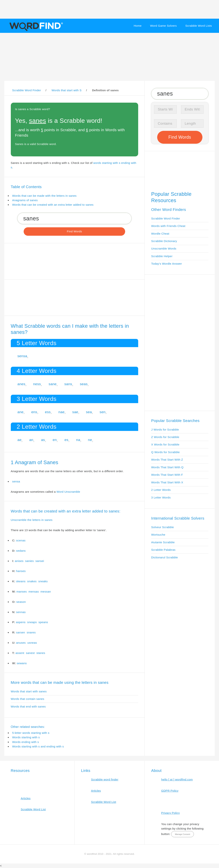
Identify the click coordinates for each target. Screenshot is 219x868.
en (55, 440)
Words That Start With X (167, 482)
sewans (22, 663)
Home (138, 26)
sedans (21, 551)
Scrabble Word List (33, 809)
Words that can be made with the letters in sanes (44, 196)
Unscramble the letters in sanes (32, 520)
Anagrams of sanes (25, 200)
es (66, 440)
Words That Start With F (167, 475)
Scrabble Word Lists (199, 26)
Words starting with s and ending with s (38, 746)
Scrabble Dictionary (164, 241)
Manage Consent (182, 834)
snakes (32, 581)
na (78, 440)
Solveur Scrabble (163, 527)
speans (43, 622)
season (21, 602)
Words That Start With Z (167, 460)
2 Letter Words (161, 490)
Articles (26, 798)
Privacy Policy (171, 813)
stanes (41, 653)
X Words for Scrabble (165, 444)
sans (68, 384)
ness (37, 384)
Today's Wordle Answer (167, 264)
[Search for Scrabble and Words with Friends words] (74, 218)
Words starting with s (26, 737)
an (31, 440)
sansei (40, 561)
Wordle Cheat (160, 234)
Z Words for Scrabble (165, 437)
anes (21, 384)
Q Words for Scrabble (165, 452)
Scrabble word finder (105, 779)
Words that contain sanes (28, 699)
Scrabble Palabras (163, 550)
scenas (21, 540)
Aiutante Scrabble (163, 542)
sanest (30, 653)
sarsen (21, 632)
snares (31, 632)
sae (75, 412)
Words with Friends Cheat (168, 226)
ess (48, 412)
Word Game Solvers (163, 26)
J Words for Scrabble (165, 430)
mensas (34, 592)
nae (62, 412)
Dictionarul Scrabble (165, 557)
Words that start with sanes (29, 691)
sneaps (32, 622)
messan (46, 592)
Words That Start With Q (167, 467)
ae (19, 440)
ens (34, 412)
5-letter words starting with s (31, 733)
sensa (22, 356)
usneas (32, 643)
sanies (29, 561)
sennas (21, 612)
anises (19, 561)
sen (103, 412)
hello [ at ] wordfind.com (177, 779)
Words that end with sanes (28, 706)
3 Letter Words (161, 497)
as (43, 440)
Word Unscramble (68, 492)
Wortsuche (158, 535)
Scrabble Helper (162, 256)
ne (90, 440)
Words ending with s (26, 742)
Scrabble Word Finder (166, 218)
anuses (21, 643)
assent (20, 653)
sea (89, 412)
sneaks (43, 581)
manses (22, 592)
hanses (21, 571)
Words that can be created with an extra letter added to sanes (53, 205)
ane (20, 412)
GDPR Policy (170, 791)
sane (53, 384)
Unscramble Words (164, 248)
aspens (21, 622)
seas (84, 384)
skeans (21, 581)
